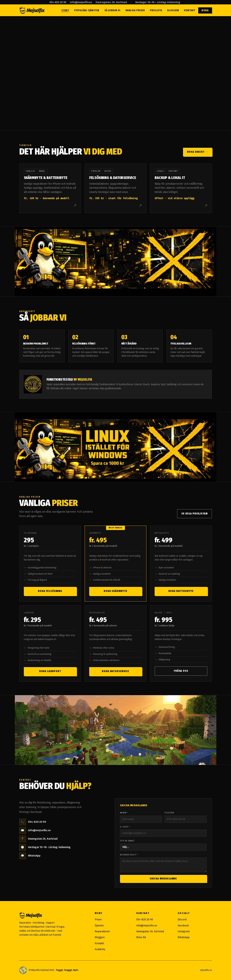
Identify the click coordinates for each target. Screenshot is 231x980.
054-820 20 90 (58, 2)
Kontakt (190, 10)
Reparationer (102, 931)
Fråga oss (181, 671)
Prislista (156, 10)
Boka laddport (50, 671)
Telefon (169, 813)
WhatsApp (30, 856)
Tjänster (99, 926)
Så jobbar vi (112, 10)
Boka (205, 10)
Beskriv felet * (129, 855)
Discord (182, 920)
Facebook (183, 926)
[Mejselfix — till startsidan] (32, 10)
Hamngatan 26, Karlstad (111, 2)
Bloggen (173, 10)
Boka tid (141, 937)
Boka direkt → (197, 152)
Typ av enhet (127, 841)
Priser (98, 920)
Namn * (124, 813)
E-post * (125, 827)
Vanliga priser (135, 10)
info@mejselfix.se (81, 2)
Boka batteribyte (181, 591)
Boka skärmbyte (115, 591)
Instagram (184, 931)
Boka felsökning (50, 591)
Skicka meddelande (163, 879)
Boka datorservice (115, 671)
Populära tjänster (87, 10)
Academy (100, 949)
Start (65, 10)
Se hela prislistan (194, 514)
